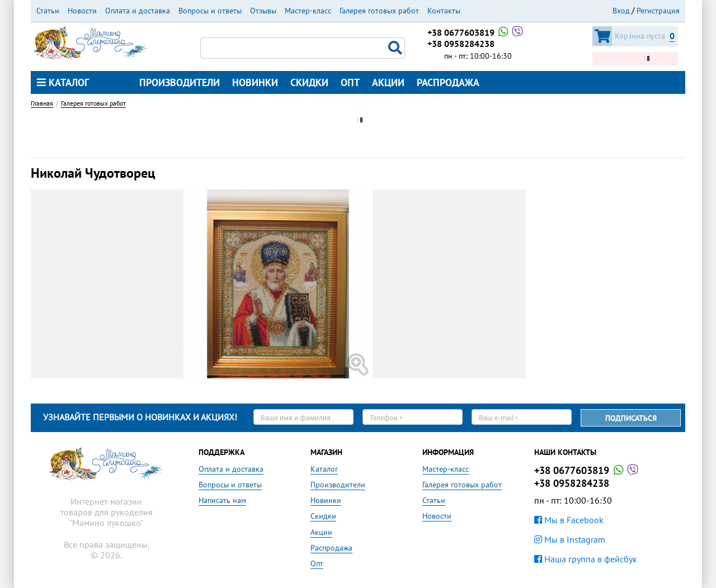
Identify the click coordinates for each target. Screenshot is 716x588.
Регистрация (658, 11)
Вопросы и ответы (210, 11)
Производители (180, 82)
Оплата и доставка (138, 11)
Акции (388, 82)
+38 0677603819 (476, 32)
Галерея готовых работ (379, 11)
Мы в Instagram (570, 539)
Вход (621, 11)
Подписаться (631, 418)
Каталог (63, 82)
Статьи (48, 11)
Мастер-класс (308, 11)
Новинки (255, 82)
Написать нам (222, 500)
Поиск (397, 48)
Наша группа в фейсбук (586, 559)
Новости (82, 11)
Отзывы (263, 11)
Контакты (444, 11)
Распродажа (448, 82)
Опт (350, 82)
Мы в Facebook (569, 520)
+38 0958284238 (461, 44)
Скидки (309, 82)
